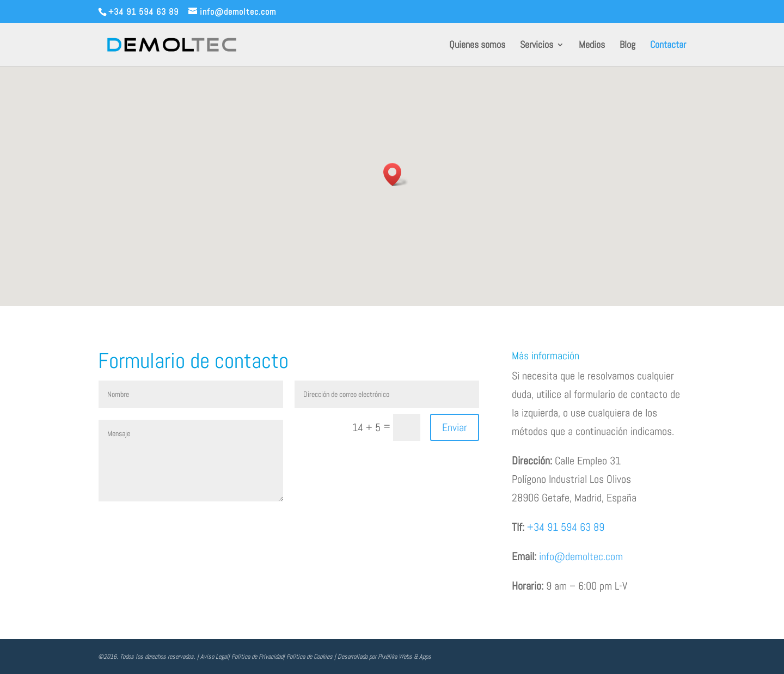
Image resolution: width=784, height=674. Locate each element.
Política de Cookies (310, 657)
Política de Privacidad (257, 657)
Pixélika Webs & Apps (405, 657)
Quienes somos (477, 46)
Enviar (455, 427)
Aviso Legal (214, 657)
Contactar (668, 46)
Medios (592, 46)
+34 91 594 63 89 (566, 527)
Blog (627, 46)
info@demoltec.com (581, 556)
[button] (396, 174)
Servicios (537, 46)
